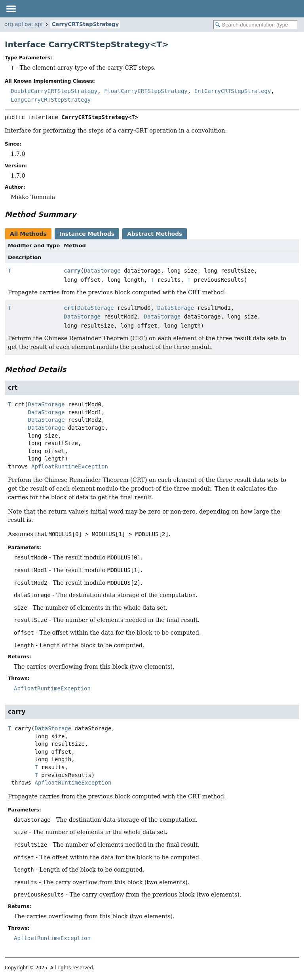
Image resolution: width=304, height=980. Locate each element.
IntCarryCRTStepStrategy (233, 91)
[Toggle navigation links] (11, 9)
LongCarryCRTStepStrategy (51, 100)
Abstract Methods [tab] (155, 234)
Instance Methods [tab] (87, 234)
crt (69, 308)
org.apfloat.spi (23, 24)
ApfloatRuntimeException (70, 466)
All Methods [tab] (28, 234)
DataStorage (102, 271)
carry (72, 271)
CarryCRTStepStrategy (85, 24)
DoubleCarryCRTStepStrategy (54, 91)
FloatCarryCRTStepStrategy (146, 91)
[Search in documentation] (256, 25)
